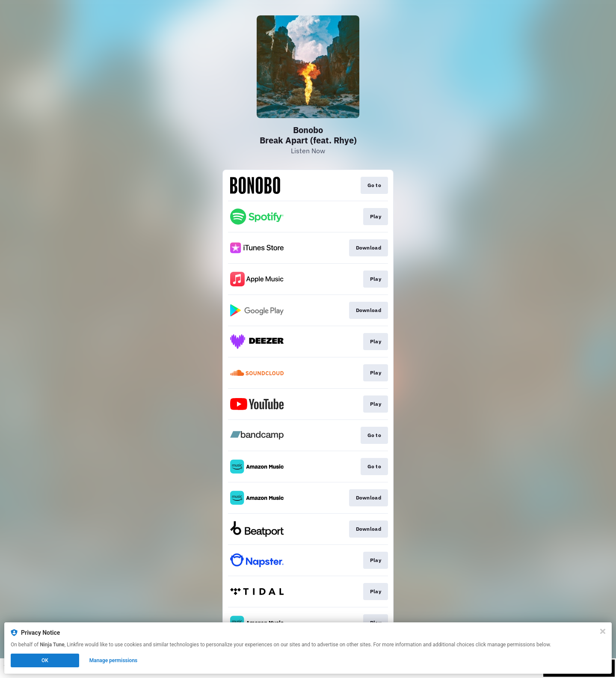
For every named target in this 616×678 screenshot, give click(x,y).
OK (45, 660)
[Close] (603, 631)
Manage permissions (114, 660)
